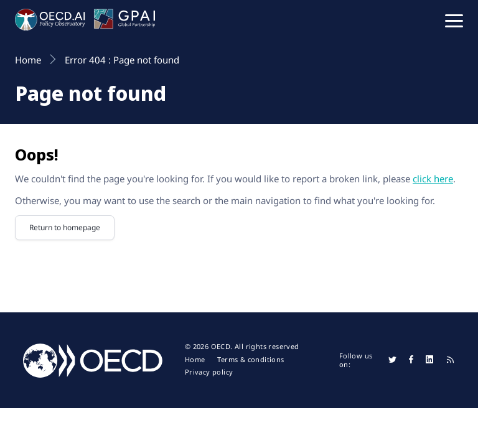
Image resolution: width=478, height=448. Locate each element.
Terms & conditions (251, 360)
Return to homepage (65, 227)
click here (433, 179)
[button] (454, 20)
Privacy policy (209, 372)
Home (195, 360)
